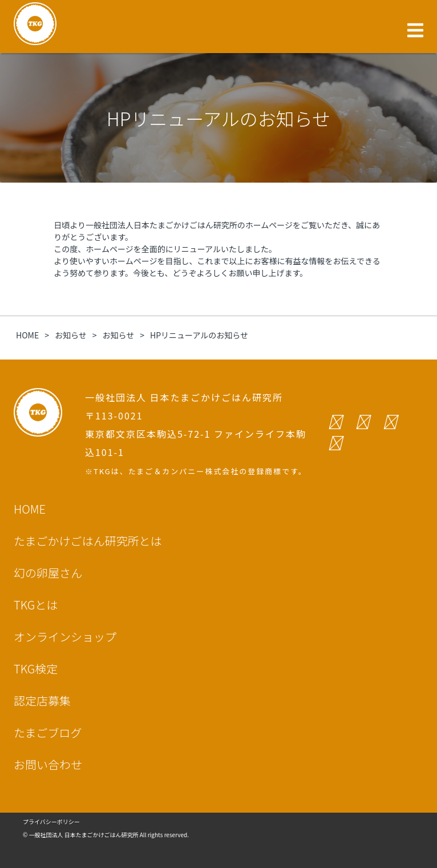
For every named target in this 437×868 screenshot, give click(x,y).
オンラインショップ (65, 637)
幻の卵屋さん (48, 573)
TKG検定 (36, 669)
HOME (30, 509)
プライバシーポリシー (51, 821)
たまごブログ (48, 732)
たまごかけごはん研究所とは (88, 541)
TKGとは (36, 605)
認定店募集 (42, 701)
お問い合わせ (48, 764)
